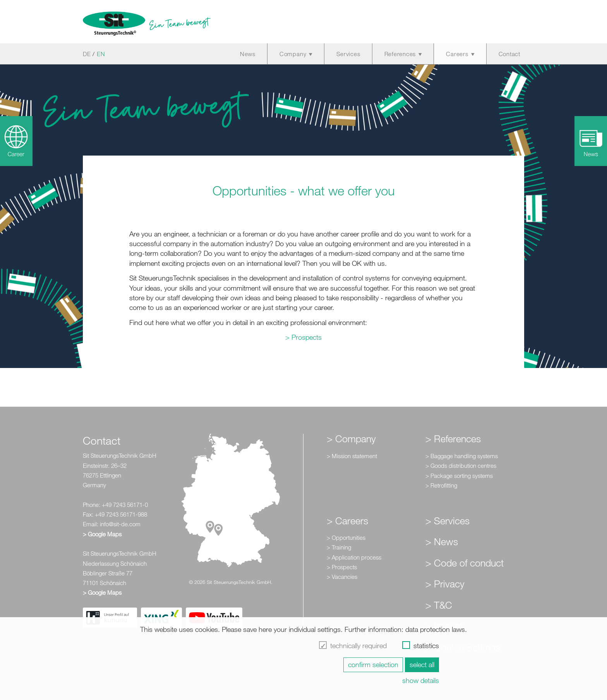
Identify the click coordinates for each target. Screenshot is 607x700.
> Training (339, 547)
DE (87, 54)
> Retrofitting (441, 485)
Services (348, 54)
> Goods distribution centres (461, 466)
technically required (358, 645)
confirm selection (373, 664)
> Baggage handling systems (462, 456)
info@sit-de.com (120, 524)
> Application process (354, 557)
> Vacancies (342, 577)
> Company (351, 438)
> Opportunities (346, 537)
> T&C (439, 605)
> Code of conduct (465, 563)
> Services (448, 520)
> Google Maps (102, 534)
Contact (509, 54)
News (248, 54)
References (400, 54)
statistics (426, 645)
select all (422, 664)
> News (442, 541)
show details (421, 680)
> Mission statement (352, 456)
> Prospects (303, 337)
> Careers (347, 520)
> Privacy (445, 584)
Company (293, 54)
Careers (457, 54)
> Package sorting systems (459, 476)
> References (453, 438)
